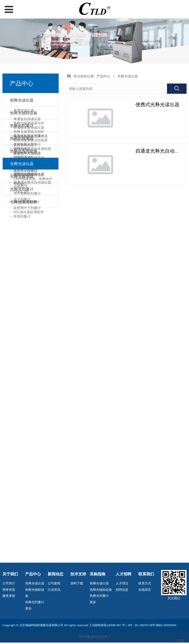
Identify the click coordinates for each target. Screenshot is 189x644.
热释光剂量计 (22, 259)
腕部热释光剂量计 (27, 288)
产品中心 (103, 76)
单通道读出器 (24, 111)
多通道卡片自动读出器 (31, 163)
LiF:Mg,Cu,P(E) (25, 386)
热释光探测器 (22, 349)
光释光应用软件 (24, 537)
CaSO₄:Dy (21, 404)
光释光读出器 (22, 440)
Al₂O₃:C (19, 395)
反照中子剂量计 (25, 305)
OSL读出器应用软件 (29, 548)
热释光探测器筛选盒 (29, 247)
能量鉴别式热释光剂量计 (32, 296)
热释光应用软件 (24, 416)
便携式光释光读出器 (29, 451)
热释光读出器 (22, 100)
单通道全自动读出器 (29, 129)
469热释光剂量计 (27, 337)
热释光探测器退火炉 (29, 195)
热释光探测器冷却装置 (31, 213)
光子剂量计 (22, 507)
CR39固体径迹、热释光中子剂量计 (33, 317)
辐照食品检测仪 (25, 172)
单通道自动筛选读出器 (31, 137)
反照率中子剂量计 (27, 516)
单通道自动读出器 (27, 120)
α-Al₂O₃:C (21, 483)
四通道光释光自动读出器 (32, 460)
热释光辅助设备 (24, 184)
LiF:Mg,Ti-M (23, 369)
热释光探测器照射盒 (29, 238)
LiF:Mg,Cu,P (23, 378)
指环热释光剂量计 (27, 279)
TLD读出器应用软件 (28, 427)
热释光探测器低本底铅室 (32, 221)
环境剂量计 (22, 524)
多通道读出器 (24, 146)
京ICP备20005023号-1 (95, 638)
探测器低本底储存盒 (29, 230)
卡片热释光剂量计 (27, 328)
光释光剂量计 (22, 496)
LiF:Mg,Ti (20, 361)
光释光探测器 (22, 472)
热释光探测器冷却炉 (29, 204)
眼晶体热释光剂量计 (29, 271)
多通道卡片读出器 (27, 154)
